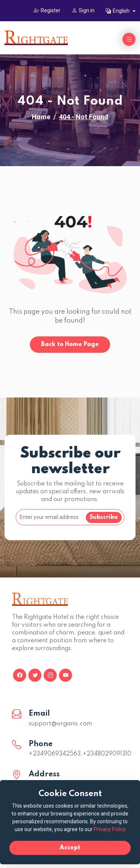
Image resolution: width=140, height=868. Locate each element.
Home (41, 117)
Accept (70, 848)
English (118, 11)
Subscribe (104, 517)
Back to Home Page (70, 345)
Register (47, 10)
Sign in (83, 10)
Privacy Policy (110, 829)
